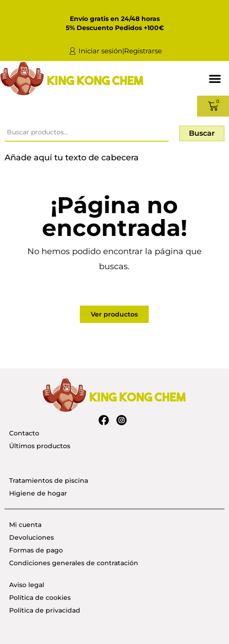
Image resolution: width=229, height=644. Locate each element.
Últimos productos (40, 446)
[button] (215, 78)
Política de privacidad (45, 610)
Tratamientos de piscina (49, 480)
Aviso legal (27, 585)
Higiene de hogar (38, 493)
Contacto (24, 433)
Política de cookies (40, 598)
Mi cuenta (25, 525)
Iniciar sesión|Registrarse (120, 51)
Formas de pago (36, 550)
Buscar (202, 133)
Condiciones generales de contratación (74, 563)
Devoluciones (31, 537)
